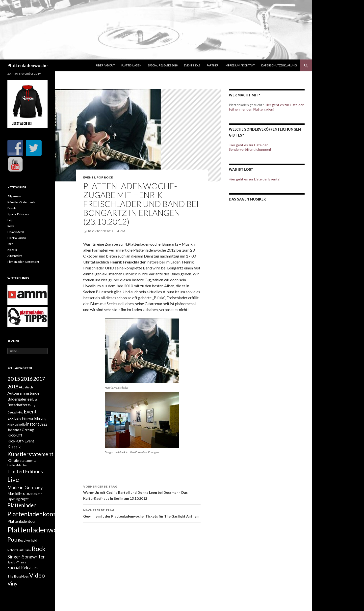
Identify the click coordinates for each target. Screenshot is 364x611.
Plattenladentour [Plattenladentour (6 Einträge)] (22, 521)
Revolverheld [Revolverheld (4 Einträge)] (27, 540)
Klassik (12, 250)
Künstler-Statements (21, 202)
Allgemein (14, 196)
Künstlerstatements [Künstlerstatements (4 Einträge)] (22, 461)
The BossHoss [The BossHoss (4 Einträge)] (18, 576)
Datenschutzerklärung (279, 65)
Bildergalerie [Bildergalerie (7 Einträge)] (18, 399)
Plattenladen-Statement (23, 262)
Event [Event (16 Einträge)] (30, 411)
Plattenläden (131, 65)
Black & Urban (17, 238)
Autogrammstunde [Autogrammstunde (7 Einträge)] (23, 393)
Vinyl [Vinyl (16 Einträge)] (13, 583)
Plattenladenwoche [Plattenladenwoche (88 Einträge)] (38, 530)
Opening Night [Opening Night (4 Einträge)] (18, 499)
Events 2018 (192, 65)
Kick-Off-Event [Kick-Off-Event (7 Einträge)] (21, 441)
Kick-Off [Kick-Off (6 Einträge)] (15, 435)
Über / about (105, 65)
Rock (109, 177)
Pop (100, 177)
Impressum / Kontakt (240, 65)
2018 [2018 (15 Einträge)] (13, 386)
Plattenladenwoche (27, 65)
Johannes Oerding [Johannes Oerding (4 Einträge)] (21, 430)
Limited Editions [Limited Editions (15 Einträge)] (25, 471)
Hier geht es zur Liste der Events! (255, 179)
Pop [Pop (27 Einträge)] (12, 539)
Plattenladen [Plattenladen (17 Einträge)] (22, 505)
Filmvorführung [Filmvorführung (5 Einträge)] (34, 418)
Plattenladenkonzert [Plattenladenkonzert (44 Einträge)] (36, 514)
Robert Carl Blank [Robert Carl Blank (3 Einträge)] (19, 550)
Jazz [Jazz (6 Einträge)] (44, 424)
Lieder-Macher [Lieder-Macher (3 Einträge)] (18, 465)
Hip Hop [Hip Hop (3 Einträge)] (13, 424)
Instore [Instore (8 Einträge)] (33, 424)
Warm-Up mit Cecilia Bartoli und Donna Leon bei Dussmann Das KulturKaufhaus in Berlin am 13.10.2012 (142, 492)
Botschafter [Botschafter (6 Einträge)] (17, 405)
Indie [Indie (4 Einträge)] (22, 424)
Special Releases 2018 (163, 65)
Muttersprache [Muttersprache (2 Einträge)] (33, 494)
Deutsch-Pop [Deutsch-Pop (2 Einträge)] (15, 412)
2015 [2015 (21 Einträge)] (14, 379)
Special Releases (18, 214)
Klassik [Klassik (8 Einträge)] (14, 447)
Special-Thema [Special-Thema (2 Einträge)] (17, 562)
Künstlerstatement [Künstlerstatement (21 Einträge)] (30, 454)
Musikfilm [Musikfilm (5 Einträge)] (15, 494)
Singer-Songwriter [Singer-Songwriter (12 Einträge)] (26, 557)
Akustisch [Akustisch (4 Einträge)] (26, 387)
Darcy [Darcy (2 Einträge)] (32, 405)
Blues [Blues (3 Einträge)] (34, 399)
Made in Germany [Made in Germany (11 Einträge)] (25, 488)
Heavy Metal (16, 232)
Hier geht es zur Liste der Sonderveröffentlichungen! (250, 147)
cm (123, 231)
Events (89, 177)
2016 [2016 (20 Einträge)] (27, 379)
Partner (213, 65)
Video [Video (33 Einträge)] (37, 575)
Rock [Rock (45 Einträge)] (39, 549)
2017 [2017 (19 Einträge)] (39, 379)
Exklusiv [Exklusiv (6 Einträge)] (14, 418)
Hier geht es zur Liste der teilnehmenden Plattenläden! (266, 107)
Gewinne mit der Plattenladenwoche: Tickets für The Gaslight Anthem (142, 513)
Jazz (10, 244)
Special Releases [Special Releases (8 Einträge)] (23, 568)
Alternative (15, 256)
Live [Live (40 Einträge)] (13, 479)
